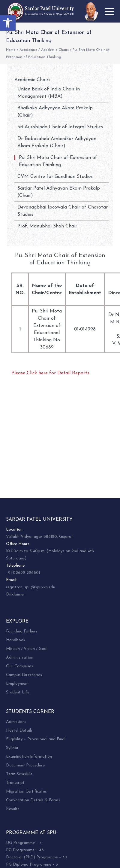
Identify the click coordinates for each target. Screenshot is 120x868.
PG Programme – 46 (25, 850)
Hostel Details (19, 731)
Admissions (16, 722)
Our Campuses (19, 666)
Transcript (15, 783)
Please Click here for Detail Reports (50, 373)
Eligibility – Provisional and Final (36, 739)
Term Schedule (19, 774)
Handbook (16, 640)
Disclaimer (15, 594)
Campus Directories (24, 675)
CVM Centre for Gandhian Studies (55, 177)
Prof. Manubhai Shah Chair (47, 226)
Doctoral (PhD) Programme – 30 (37, 857)
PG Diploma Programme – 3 (32, 865)
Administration (20, 658)
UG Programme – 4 (24, 843)
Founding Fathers (22, 631)
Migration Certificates (26, 792)
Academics (28, 50)
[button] (8, 23)
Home (11, 50)
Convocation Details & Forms (33, 800)
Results (13, 809)
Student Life (18, 692)
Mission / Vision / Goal (27, 649)
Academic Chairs (55, 50)
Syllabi (12, 748)
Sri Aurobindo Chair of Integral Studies (60, 127)
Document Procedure (25, 765)
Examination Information (29, 757)
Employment (18, 684)
